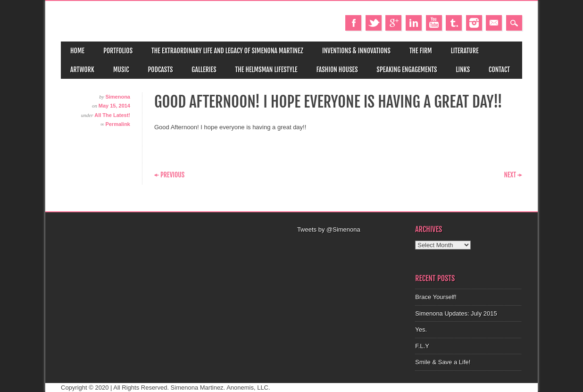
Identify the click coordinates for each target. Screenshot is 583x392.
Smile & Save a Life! (443, 362)
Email (494, 23)
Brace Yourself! (436, 297)
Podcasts (161, 70)
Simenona (118, 97)
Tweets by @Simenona (329, 229)
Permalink (118, 124)
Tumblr (454, 23)
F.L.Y (422, 346)
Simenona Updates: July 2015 (456, 313)
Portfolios (118, 51)
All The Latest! (112, 115)
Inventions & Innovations (356, 51)
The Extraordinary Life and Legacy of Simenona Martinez (227, 51)
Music (121, 70)
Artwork (82, 70)
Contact (499, 70)
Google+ (393, 23)
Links (463, 70)
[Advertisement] (350, 246)
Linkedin (414, 23)
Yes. (421, 329)
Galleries (204, 70)
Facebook (353, 23)
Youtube (434, 23)
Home (77, 51)
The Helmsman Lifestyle (267, 70)
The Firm (421, 51)
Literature (465, 51)
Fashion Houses (337, 70)
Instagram (474, 23)
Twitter (374, 23)
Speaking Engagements (407, 70)
